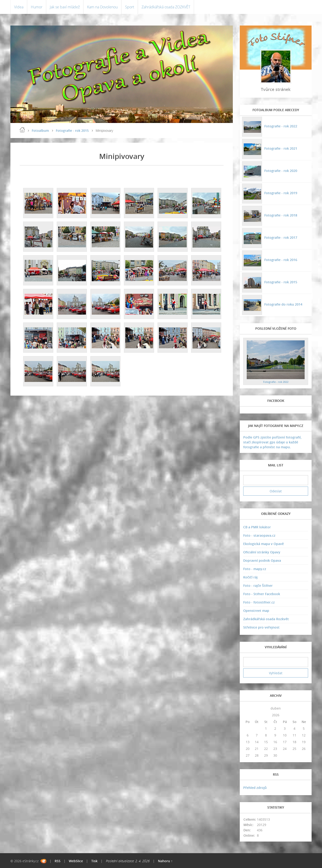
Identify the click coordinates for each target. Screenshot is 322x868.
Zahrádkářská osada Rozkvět (266, 619)
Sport (130, 7)
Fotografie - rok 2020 (281, 171)
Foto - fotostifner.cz (259, 602)
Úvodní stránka (22, 130)
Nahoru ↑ (165, 861)
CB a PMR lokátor (257, 527)
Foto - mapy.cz (255, 569)
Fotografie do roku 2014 (283, 304)
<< (248, 708)
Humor (37, 7)
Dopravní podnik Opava (262, 560)
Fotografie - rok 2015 (72, 131)
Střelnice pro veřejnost (261, 627)
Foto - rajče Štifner (258, 586)
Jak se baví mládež (65, 7)
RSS (58, 861)
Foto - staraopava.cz (259, 535)
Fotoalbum (40, 131)
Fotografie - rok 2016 (281, 260)
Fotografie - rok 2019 (281, 193)
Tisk (94, 861)
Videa (19, 7)
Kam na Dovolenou (102, 7)
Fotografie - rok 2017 (281, 237)
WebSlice (76, 861)
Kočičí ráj (250, 577)
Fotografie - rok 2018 (281, 215)
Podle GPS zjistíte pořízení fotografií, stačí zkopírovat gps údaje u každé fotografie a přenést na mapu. (272, 442)
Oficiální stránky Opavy (262, 552)
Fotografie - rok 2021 (281, 148)
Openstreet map (256, 611)
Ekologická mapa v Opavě (264, 544)
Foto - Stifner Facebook (262, 594)
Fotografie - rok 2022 (281, 126)
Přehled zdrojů (255, 788)
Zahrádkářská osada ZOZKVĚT (166, 7)
